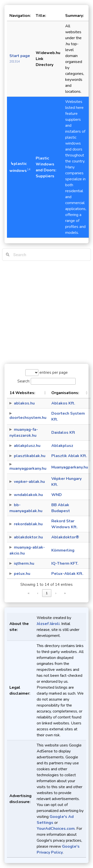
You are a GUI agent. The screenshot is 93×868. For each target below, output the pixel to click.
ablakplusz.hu (27, 446)
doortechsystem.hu (28, 418)
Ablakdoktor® (65, 537)
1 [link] (47, 593)
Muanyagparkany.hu (70, 467)
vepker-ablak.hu (29, 482)
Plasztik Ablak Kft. (69, 456)
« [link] (29, 593)
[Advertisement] (46, 312)
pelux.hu (22, 574)
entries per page (53, 372)
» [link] (65, 593)
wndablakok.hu (28, 495)
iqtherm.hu (24, 563)
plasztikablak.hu (30, 456)
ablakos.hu (24, 403)
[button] (45, 393)
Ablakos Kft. (63, 403)
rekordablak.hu (28, 524)
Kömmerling (63, 550)
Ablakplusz (62, 446)
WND (57, 495)
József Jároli (48, 624)
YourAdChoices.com (56, 829)
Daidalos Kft (63, 433)
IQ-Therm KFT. (65, 563)
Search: (24, 381)
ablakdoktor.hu (28, 537)
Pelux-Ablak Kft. (67, 574)
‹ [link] (38, 593)
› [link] (56, 593)
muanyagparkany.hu (28, 468)
